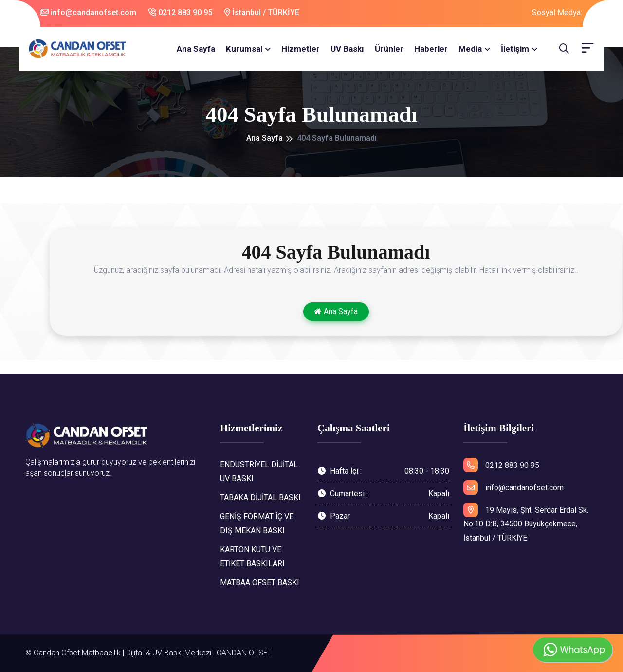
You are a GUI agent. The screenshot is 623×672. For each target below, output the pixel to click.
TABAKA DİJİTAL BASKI (260, 497)
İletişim (515, 49)
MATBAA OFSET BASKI (260, 583)
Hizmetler (301, 49)
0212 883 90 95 (180, 12)
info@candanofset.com (88, 12)
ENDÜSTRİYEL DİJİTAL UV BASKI (259, 471)
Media (470, 49)
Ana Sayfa (196, 49)
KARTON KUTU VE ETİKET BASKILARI (252, 557)
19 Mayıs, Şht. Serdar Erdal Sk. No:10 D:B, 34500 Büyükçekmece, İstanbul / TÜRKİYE (526, 523)
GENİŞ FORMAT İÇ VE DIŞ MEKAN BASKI (257, 523)
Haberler (431, 49)
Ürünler (389, 49)
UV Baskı (347, 49)
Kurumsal (244, 49)
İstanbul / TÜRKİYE (262, 12)
